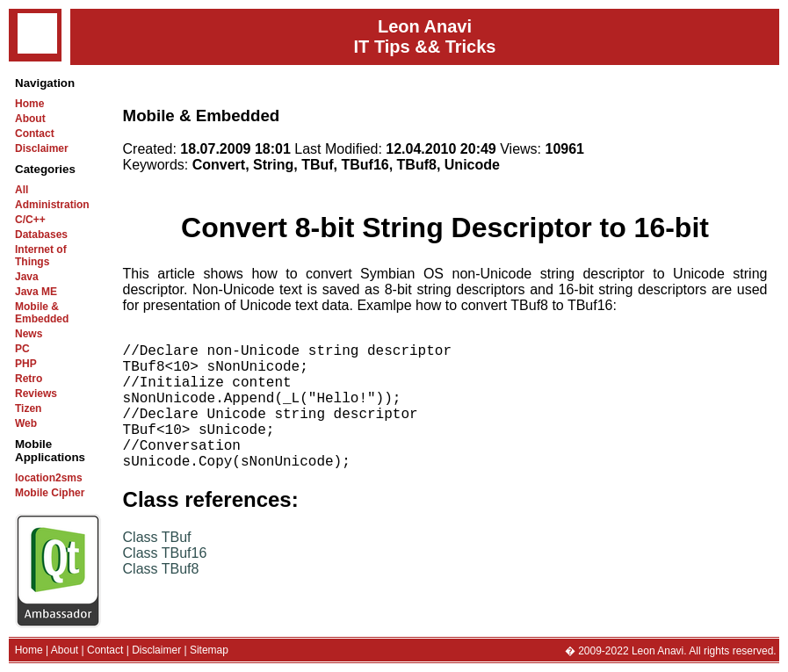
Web (26, 423)
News (29, 334)
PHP (26, 364)
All (22, 190)
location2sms (49, 478)
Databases (41, 235)
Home (29, 104)
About (30, 119)
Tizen (28, 408)
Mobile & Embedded (42, 313)
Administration (52, 205)
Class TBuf (157, 569)
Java (27, 277)
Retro (29, 379)
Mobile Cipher (50, 493)
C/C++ (30, 220)
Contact (35, 134)
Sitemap (209, 650)
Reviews (36, 394)
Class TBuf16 (165, 585)
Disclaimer (42, 148)
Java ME (36, 292)
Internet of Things (41, 256)
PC (22, 349)
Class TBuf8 (161, 600)
